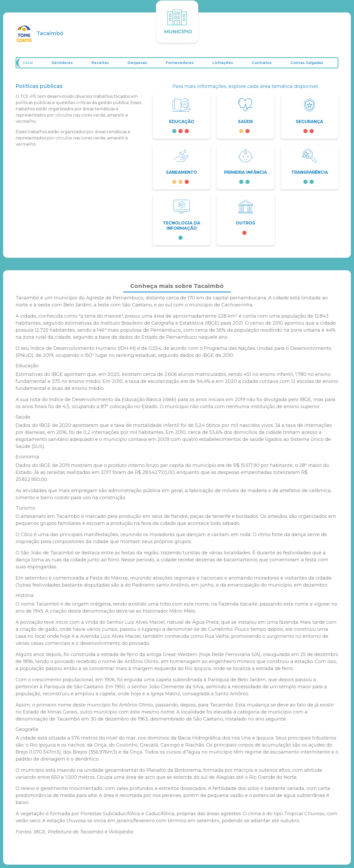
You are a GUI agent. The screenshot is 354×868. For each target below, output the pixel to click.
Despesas (141, 65)
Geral (30, 65)
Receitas (103, 65)
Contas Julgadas (312, 65)
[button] (182, 120)
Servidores (65, 65)
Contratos (267, 65)
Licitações (228, 65)
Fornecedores (184, 65)
